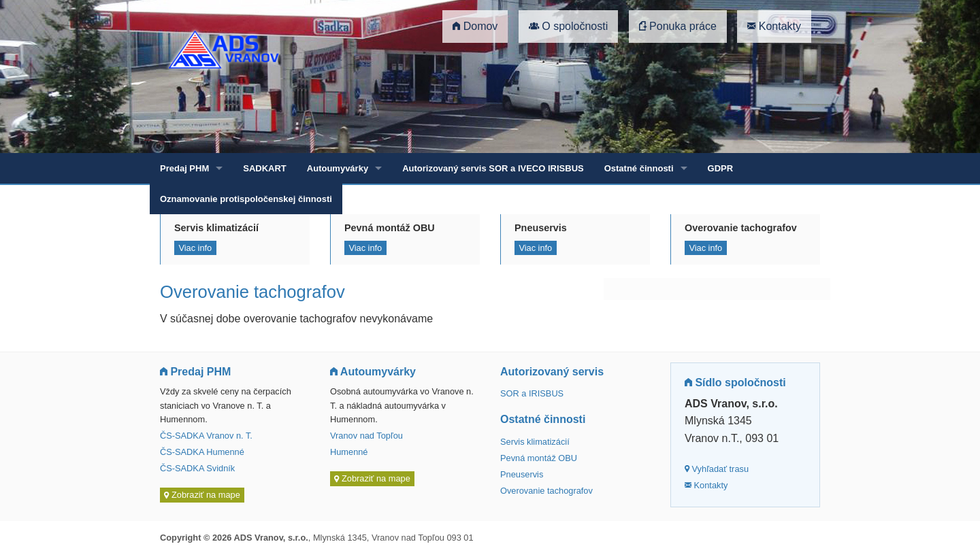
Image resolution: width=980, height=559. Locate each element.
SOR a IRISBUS (532, 393)
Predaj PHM (184, 168)
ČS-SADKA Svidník (197, 468)
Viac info (195, 248)
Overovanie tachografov (546, 491)
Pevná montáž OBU (539, 458)
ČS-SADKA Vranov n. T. (206, 436)
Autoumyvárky (338, 168)
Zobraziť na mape (202, 495)
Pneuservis (522, 474)
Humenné (349, 452)
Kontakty (774, 26)
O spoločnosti (568, 26)
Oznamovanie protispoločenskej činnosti (246, 199)
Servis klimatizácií (535, 442)
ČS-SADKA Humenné (202, 452)
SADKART (265, 168)
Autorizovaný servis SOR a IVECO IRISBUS (493, 168)
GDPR (721, 168)
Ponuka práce (678, 26)
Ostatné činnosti (639, 168)
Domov (475, 26)
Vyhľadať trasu (717, 469)
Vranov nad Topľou (366, 436)
